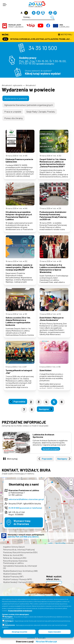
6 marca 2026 (45, 367)
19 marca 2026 (11, 156)
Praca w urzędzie (13, 112)
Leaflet (50, 543)
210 (60, 314)
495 (26, 156)
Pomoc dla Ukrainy (14, 118)
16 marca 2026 (11, 261)
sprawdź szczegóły (45, 64)
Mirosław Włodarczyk (46, 641)
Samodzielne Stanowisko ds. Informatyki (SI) (20, 567)
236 (60, 208)
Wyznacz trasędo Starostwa (22, 522)
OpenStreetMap (60, 543)
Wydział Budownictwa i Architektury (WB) (20, 571)
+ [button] (71, 480)
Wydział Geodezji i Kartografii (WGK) (18, 582)
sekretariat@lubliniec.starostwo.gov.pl (26, 499)
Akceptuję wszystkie (19, 632)
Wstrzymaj (12, 459)
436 (60, 261)
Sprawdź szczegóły (51, 449)
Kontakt (42, 638)
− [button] (71, 484)
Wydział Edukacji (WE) (12, 574)
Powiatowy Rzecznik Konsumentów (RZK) (20, 552)
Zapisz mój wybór (54, 632)
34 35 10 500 (43, 48)
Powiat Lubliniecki (16, 26)
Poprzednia (19, 401)
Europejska (64, 26)
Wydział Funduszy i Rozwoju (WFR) (17, 579)
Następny (62, 459)
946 (26, 208)
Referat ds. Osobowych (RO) (15, 558)
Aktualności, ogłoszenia (12, 85)
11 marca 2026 (45, 314)
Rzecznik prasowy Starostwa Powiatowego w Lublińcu (15, 562)
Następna (44, 409)
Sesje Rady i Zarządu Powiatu (41, 112)
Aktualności (31, 85)
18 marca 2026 (45, 156)
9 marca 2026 (11, 367)
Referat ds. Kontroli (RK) (13, 555)
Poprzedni (47, 459)
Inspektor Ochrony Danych (14, 547)
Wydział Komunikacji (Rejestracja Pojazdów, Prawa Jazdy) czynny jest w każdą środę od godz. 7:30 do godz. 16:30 (37, 39)
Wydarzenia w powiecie (28, 89)
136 (59, 367)
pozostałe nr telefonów (31, 508)
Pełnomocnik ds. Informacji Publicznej (19, 550)
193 (26, 314)
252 (60, 156)
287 (25, 367)
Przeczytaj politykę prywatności (20, 611)
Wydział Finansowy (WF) (13, 577)
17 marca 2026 (45, 208)
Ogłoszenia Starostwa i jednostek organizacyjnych (29, 105)
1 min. (21, 156)
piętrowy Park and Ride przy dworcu (23, 537)
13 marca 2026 (45, 261)
